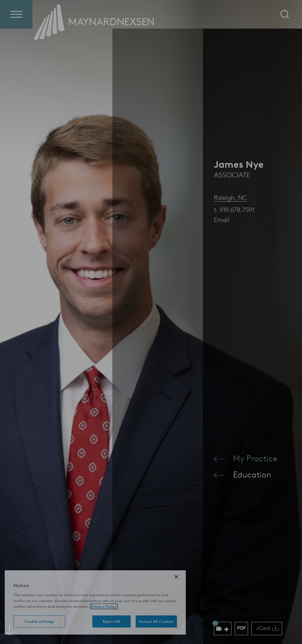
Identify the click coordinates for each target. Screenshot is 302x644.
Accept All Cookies (156, 621)
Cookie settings (39, 621)
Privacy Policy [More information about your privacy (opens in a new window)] (104, 606)
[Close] (176, 577)
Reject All (111, 621)
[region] (95, 602)
